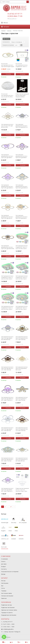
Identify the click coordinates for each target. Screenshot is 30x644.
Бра (2, 586)
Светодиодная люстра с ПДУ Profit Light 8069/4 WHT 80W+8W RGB (7, 338)
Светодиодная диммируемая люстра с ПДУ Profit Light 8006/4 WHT (22, 156)
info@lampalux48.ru (8, 629)
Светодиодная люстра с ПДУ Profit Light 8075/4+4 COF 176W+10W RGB (22, 338)
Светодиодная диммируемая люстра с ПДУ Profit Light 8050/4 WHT (22, 217)
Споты (3, 588)
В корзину (8, 74)
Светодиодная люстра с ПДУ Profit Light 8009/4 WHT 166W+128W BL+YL (7, 490)
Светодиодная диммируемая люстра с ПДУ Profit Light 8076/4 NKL (8, 247)
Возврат (4, 567)
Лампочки (4, 598)
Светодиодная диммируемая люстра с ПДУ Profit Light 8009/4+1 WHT (7, 186)
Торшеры (4, 591)
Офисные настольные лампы (9, 610)
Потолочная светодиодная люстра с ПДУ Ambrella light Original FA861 (8, 65)
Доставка (4, 564)
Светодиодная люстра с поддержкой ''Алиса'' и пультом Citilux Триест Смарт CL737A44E (7, 277)
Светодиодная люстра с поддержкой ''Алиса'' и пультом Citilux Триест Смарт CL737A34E (22, 247)
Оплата (3, 561)
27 (11, 507)
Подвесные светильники (8, 607)
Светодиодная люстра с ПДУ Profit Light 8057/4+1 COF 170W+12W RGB (7, 368)
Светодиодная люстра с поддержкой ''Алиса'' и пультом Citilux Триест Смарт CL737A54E (7, 308)
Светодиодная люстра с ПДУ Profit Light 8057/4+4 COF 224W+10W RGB (22, 429)
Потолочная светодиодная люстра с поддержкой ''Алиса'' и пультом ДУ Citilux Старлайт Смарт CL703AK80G (22, 65)
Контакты (4, 569)
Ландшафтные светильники (9, 615)
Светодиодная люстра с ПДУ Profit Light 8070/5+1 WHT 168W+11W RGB (7, 459)
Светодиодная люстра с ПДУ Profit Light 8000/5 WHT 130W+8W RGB (7, 429)
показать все (5, 549)
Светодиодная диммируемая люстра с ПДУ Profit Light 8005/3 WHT (7, 156)
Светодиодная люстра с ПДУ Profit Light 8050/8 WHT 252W (22, 368)
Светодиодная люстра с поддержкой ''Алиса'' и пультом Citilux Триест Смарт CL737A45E (22, 277)
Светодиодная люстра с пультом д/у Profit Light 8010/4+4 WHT (7, 126)
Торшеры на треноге (7, 613)
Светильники (5, 583)
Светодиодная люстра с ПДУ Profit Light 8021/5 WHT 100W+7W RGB (22, 399)
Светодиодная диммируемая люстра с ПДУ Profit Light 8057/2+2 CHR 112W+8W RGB (22, 126)
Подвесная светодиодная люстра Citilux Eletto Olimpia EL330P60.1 (22, 95)
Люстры (3, 581)
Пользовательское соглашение (10, 572)
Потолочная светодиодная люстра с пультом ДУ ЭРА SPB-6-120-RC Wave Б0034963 (7, 95)
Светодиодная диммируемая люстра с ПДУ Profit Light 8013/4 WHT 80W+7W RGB (7, 217)
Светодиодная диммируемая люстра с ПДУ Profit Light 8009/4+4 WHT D (22, 186)
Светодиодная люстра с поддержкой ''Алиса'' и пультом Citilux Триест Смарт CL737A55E (22, 308)
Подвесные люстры (6, 605)
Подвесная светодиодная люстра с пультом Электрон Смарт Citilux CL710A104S (22, 490)
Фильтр (6, 39)
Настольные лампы (6, 593)
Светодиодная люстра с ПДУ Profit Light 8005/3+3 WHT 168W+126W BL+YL (7, 399)
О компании (4, 559)
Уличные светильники (7, 596)
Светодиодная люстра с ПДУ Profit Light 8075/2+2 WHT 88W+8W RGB (22, 459)
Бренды (3, 574)
